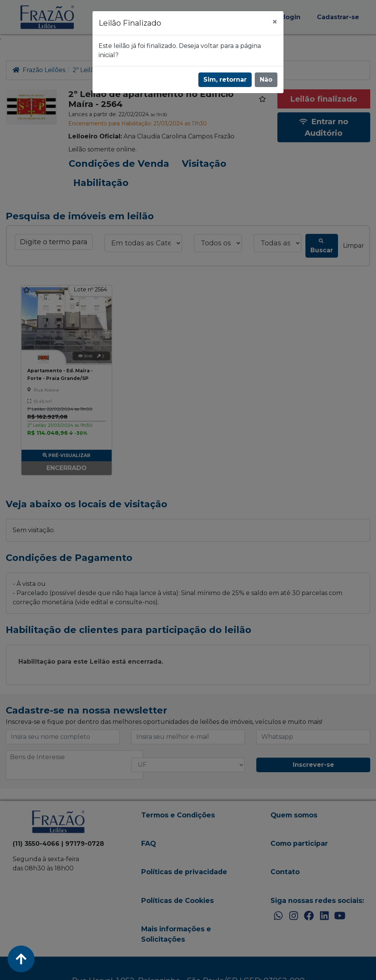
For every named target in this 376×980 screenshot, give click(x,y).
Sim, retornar (225, 80)
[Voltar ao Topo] (21, 959)
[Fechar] (275, 22)
